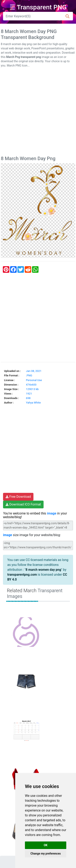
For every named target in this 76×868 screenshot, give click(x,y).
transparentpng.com (22, 575)
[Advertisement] (38, 113)
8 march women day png (43, 570)
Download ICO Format (23, 504)
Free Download (18, 497)
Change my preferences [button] (45, 854)
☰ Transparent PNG (38, 7)
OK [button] (46, 845)
